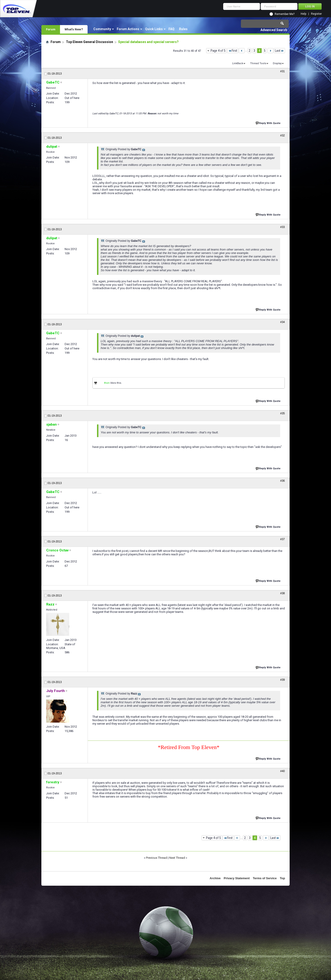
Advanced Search (274, 30)
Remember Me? (285, 14)
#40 (282, 771)
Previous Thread (157, 858)
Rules (183, 29)
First (233, 51)
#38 (282, 593)
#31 (282, 71)
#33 (282, 227)
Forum (51, 29)
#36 (282, 481)
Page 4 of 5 (218, 51)
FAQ (171, 29)
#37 (282, 539)
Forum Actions (128, 29)
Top (282, 878)
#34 (282, 322)
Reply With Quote (268, 123)
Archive (215, 878)
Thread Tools (258, 63)
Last (279, 51)
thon (107, 383)
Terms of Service (265, 878)
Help (303, 14)
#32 (282, 135)
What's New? (74, 29)
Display (277, 63)
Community (102, 29)
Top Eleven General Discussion (90, 42)
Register (316, 14)
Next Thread (177, 858)
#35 (282, 413)
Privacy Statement (237, 878)
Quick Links (154, 29)
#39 (282, 680)
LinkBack (238, 63)
